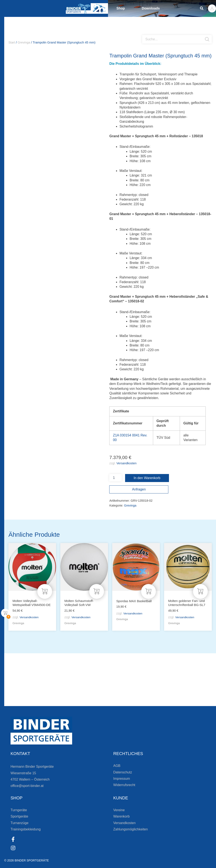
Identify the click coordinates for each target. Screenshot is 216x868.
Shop (121, 8)
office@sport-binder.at (27, 786)
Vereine (119, 810)
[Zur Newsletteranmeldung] (4, 702)
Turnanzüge (20, 823)
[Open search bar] (144, 33)
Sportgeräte (19, 816)
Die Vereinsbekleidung (142, 686)
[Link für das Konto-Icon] (212, 8)
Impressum (122, 779)
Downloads (151, 8)
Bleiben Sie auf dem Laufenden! (47, 686)
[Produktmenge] (115, 478)
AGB (117, 766)
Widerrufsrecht (124, 785)
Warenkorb (121, 816)
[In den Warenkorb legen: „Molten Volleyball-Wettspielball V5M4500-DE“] (45, 586)
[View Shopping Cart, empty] (5, 613)
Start (12, 42)
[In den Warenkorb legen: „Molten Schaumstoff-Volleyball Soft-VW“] (97, 586)
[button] (202, 8)
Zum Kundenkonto (134, 701)
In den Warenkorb (147, 478)
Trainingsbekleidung (26, 829)
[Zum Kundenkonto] (112, 702)
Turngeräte (19, 810)
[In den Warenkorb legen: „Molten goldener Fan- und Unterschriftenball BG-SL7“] (200, 586)
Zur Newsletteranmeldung (33, 701)
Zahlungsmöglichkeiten (131, 829)
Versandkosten (126, 463)
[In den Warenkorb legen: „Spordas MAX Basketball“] (148, 586)
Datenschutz (123, 772)
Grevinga (24, 42)
